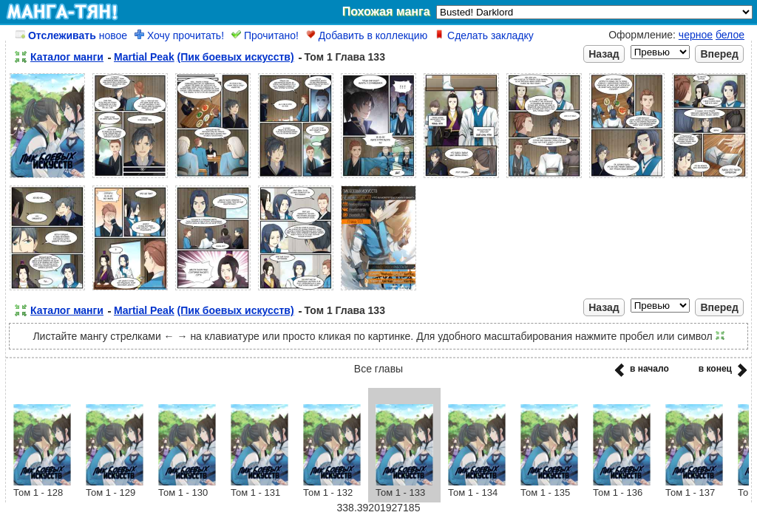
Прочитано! (265, 35)
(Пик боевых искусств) (236, 57)
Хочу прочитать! (179, 35)
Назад (604, 54)
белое (730, 35)
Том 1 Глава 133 (345, 57)
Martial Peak (144, 57)
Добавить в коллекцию (367, 35)
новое (71, 35)
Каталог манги (67, 57)
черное (696, 35)
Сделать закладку (484, 35)
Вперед (719, 54)
